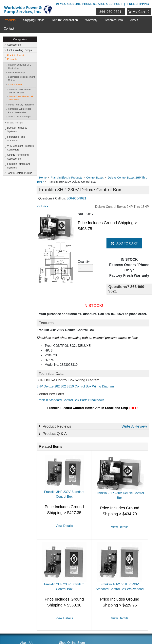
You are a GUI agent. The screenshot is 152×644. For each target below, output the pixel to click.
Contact (9, 29)
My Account (67, 579)
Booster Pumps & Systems (17, 130)
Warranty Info (28, 529)
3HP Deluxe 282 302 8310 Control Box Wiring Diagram (79, 248)
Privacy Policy (57, 624)
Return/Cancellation (65, 20)
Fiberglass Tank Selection (16, 139)
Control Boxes (15, 85)
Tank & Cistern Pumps (19, 117)
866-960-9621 (111, 12)
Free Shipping (138, 4)
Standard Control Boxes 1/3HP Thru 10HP (20, 91)
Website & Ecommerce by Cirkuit (76, 636)
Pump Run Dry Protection (21, 105)
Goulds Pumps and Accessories (18, 157)
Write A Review (134, 287)
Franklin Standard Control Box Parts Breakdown (74, 261)
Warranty (91, 20)
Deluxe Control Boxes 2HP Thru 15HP (21, 98)
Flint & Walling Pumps (19, 50)
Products (10, 20)
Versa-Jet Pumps (17, 72)
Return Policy (67, 595)
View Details (67, 386)
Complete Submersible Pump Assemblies (20, 111)
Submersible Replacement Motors (21, 79)
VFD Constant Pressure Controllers (20, 148)
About (134, 20)
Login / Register (68, 584)
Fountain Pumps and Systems (19, 166)
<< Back (46, 67)
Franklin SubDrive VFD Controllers (20, 66)
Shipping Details (34, 20)
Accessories (14, 45)
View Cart (65, 589)
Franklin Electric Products (16, 57)
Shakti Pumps (15, 123)
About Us (27, 503)
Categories (20, 39)
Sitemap (25, 513)
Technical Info (114, 20)
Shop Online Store (72, 503)
